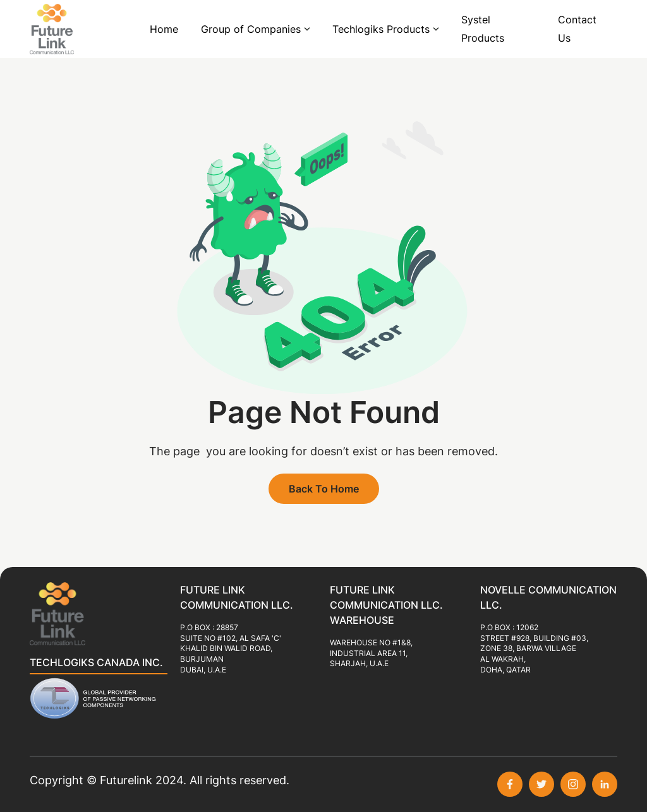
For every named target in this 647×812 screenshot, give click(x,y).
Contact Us (577, 29)
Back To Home (324, 489)
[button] (255, 29)
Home (164, 29)
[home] (68, 29)
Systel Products (483, 29)
